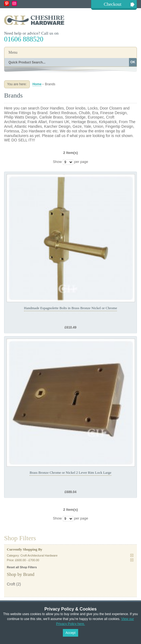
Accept (71, 633)
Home (37, 84)
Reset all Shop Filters (22, 567)
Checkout (113, 4)
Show (57, 162)
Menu (13, 52)
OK (133, 62)
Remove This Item (132, 555)
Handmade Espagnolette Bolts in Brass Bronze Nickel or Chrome (71, 308)
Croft (11, 584)
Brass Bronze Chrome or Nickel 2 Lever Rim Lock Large (70, 473)
